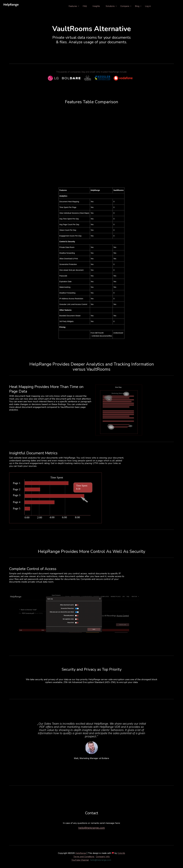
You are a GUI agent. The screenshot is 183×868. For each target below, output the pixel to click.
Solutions (110, 6)
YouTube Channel (80, 860)
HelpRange (81, 853)
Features (73, 6)
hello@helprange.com (92, 828)
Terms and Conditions (84, 857)
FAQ (85, 6)
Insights (96, 6)
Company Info (103, 857)
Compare (125, 6)
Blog (137, 6)
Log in (148, 6)
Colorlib (121, 853)
